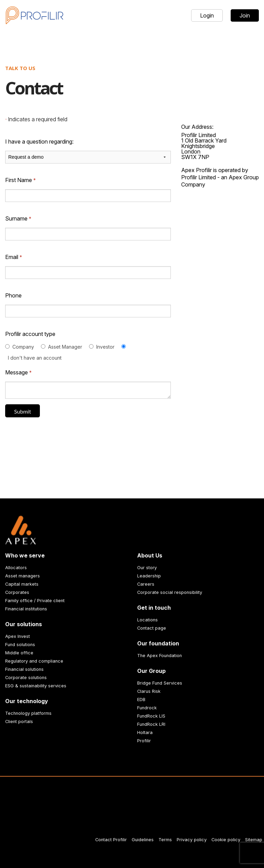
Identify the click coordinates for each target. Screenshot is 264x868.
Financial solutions (24, 669)
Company (23, 347)
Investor (105, 347)
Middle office (19, 653)
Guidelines (143, 840)
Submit (23, 411)
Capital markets (22, 584)
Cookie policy (226, 840)
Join (245, 15)
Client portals (19, 722)
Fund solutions (20, 645)
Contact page (152, 628)
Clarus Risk (149, 691)
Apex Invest (18, 636)
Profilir (144, 741)
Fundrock (147, 708)
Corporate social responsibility (170, 592)
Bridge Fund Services (160, 683)
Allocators (16, 568)
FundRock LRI (151, 724)
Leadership (149, 576)
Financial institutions (26, 609)
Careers (146, 584)
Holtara (145, 732)
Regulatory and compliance (34, 661)
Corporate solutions (26, 678)
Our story (147, 568)
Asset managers (23, 576)
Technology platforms (28, 713)
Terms (165, 840)
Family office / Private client (35, 601)
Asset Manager (65, 347)
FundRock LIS (151, 716)
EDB (141, 700)
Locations (147, 620)
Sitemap (254, 840)
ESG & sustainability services (36, 686)
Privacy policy (192, 840)
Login (207, 15)
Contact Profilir (111, 840)
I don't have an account (35, 358)
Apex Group (244, 177)
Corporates (17, 592)
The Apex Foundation (159, 656)
